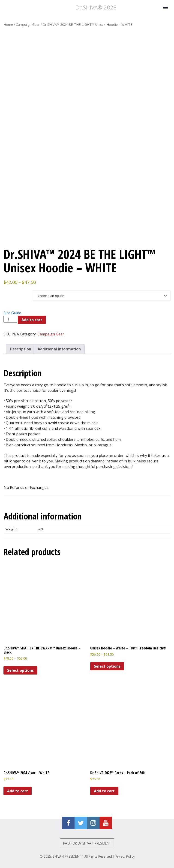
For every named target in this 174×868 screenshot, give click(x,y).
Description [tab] (21, 349)
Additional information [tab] (59, 349)
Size (9, 293)
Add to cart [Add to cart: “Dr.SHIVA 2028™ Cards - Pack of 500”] (104, 791)
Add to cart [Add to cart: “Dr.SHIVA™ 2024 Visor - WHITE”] (18, 791)
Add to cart (32, 320)
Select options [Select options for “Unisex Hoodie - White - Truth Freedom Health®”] (107, 666)
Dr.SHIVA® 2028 (60, 7)
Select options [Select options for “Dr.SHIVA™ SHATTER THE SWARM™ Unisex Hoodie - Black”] (20, 670)
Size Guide (12, 313)
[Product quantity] (10, 319)
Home (8, 24)
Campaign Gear (28, 24)
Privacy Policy (125, 856)
